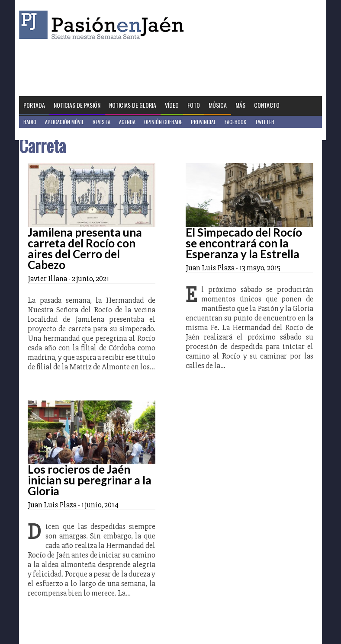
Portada (34, 105)
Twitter (265, 122)
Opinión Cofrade (163, 122)
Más (240, 105)
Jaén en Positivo (42, 134)
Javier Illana (47, 279)
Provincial (203, 122)
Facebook (235, 122)
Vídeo (172, 105)
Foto (194, 105)
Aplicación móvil (64, 122)
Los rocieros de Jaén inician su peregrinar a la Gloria (90, 480)
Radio (30, 122)
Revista (101, 122)
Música (218, 105)
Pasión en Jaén (104, 25)
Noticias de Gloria (133, 105)
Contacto (267, 105)
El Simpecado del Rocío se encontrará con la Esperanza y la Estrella (244, 243)
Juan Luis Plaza (210, 268)
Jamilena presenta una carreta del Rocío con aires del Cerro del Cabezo (85, 248)
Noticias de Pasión (77, 105)
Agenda (127, 122)
